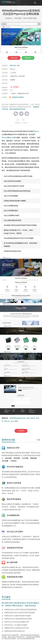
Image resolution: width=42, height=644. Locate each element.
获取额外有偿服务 (18, 97)
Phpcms (36, 131)
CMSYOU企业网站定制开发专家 (8, 3)
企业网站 (14, 138)
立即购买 (21, 431)
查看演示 (28, 58)
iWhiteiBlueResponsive (18, 418)
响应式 (33, 418)
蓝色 (18, 65)
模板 (16, 421)
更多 (38, 440)
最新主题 (13, 65)
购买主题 (14, 58)
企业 (12, 421)
